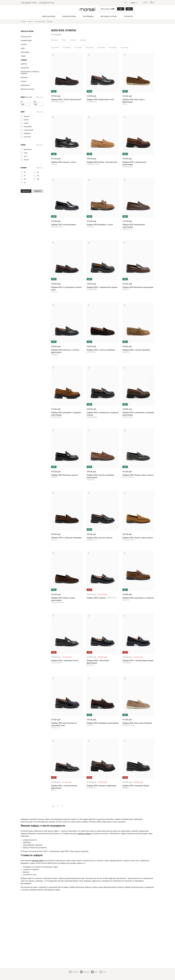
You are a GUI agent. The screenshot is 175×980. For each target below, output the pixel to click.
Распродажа (88, 16)
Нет (129, 9)
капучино (27, 137)
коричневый (28, 130)
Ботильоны (25, 85)
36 (38, 172)
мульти (26, 160)
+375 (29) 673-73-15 (46, 3)
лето (26, 156)
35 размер (55, 47)
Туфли (23, 56)
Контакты (129, 16)
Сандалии (25, 68)
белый (26, 120)
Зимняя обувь (26, 41)
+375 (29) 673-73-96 (28, 3)
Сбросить (40, 97)
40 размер (113, 47)
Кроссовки (25, 52)
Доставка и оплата (109, 16)
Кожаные (54, 40)
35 (25, 172)
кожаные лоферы (84, 834)
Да (121, 9)
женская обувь (38, 861)
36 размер (67, 47)
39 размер (101, 47)
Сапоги (24, 81)
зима (26, 153)
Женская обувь (27, 31)
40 (38, 179)
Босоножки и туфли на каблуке (30, 73)
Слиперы (73, 40)
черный (27, 116)
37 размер (78, 47)
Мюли (64, 40)
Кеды (23, 48)
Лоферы (24, 60)
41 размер (124, 47)
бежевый (27, 133)
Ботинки (24, 78)
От (22, 102)
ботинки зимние (27, 89)
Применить (26, 191)
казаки (24, 44)
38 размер (90, 47)
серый (26, 123)
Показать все (26, 37)
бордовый (28, 126)
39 (25, 179)
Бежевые (83, 40)
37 (25, 176)
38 (38, 176)
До (35, 102)
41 (25, 182)
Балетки (24, 64)
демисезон (28, 149)
